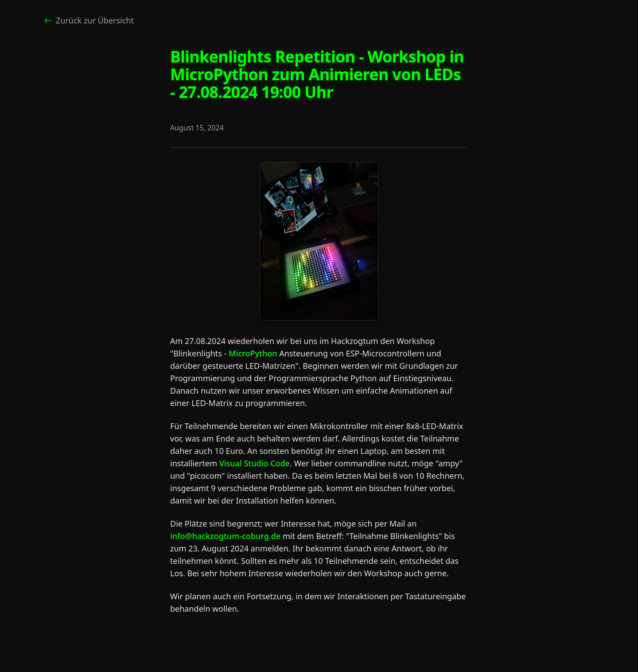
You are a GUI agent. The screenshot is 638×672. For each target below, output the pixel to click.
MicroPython (253, 353)
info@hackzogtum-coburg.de (225, 536)
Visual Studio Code (255, 463)
